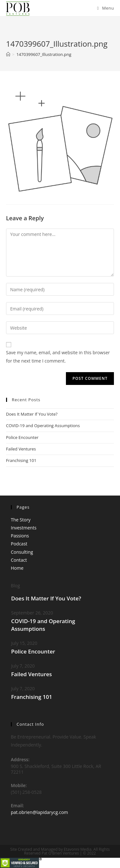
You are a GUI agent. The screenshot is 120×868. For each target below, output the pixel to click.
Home (17, 568)
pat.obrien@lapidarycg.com (40, 812)
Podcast (19, 544)
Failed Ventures (21, 449)
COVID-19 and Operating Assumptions (43, 426)
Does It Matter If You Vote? (32, 414)
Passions (20, 536)
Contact (19, 560)
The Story (21, 520)
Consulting (22, 552)
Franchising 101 (21, 460)
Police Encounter (22, 437)
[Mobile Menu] (106, 8)
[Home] (8, 54)
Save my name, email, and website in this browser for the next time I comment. (58, 356)
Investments (24, 528)
